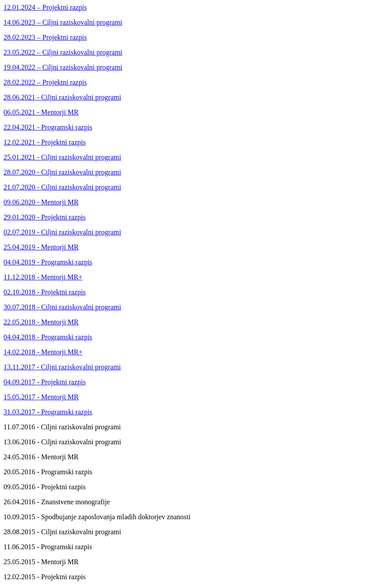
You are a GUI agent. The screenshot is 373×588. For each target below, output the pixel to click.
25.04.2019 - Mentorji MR (41, 247)
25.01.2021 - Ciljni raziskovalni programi (62, 157)
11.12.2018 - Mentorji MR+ (43, 277)
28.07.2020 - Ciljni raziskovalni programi (62, 172)
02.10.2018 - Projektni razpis (45, 292)
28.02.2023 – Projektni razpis (45, 37)
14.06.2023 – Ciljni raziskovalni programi (63, 22)
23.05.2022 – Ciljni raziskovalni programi (63, 52)
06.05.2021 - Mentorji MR (41, 112)
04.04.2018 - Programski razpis (48, 337)
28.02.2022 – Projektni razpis (45, 82)
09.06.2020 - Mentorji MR (41, 202)
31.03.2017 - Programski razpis (48, 412)
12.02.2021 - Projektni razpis (45, 142)
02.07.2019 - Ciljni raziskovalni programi (62, 232)
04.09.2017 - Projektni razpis (45, 382)
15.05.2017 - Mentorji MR (41, 397)
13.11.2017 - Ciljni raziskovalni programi (62, 367)
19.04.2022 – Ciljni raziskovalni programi (63, 67)
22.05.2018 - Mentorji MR (41, 322)
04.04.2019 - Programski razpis (48, 262)
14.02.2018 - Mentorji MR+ (43, 352)
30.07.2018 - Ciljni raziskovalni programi (62, 307)
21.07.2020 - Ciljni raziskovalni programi (62, 187)
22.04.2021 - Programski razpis (48, 127)
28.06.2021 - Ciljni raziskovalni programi (62, 97)
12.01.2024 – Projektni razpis (45, 7)
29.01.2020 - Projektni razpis (45, 217)
